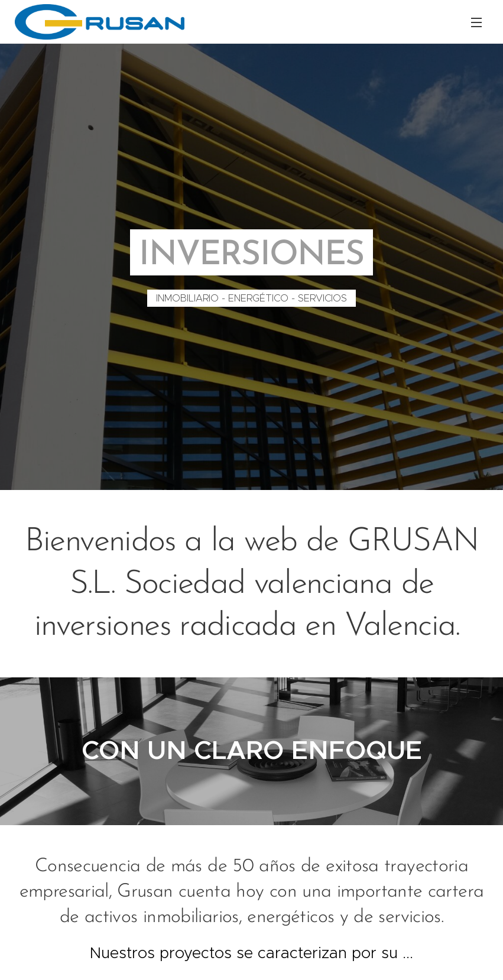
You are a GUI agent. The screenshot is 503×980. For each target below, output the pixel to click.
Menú (476, 22)
